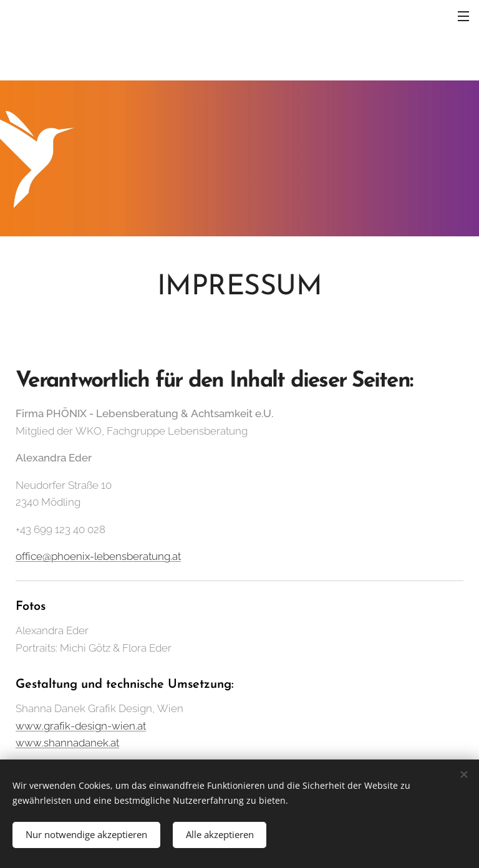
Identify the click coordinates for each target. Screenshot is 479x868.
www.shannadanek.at (67, 743)
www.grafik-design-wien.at (81, 726)
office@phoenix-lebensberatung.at (98, 556)
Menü (463, 16)
